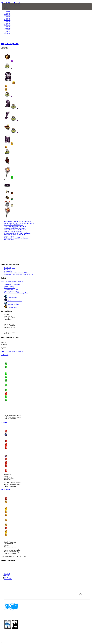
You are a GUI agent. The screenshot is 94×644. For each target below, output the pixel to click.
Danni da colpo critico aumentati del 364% (17, 273)
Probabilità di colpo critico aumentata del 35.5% (19, 274)
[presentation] (8, 7)
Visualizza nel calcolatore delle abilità (12, 281)
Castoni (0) (8, 269)
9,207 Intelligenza (10, 268)
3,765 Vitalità (8, 271)
